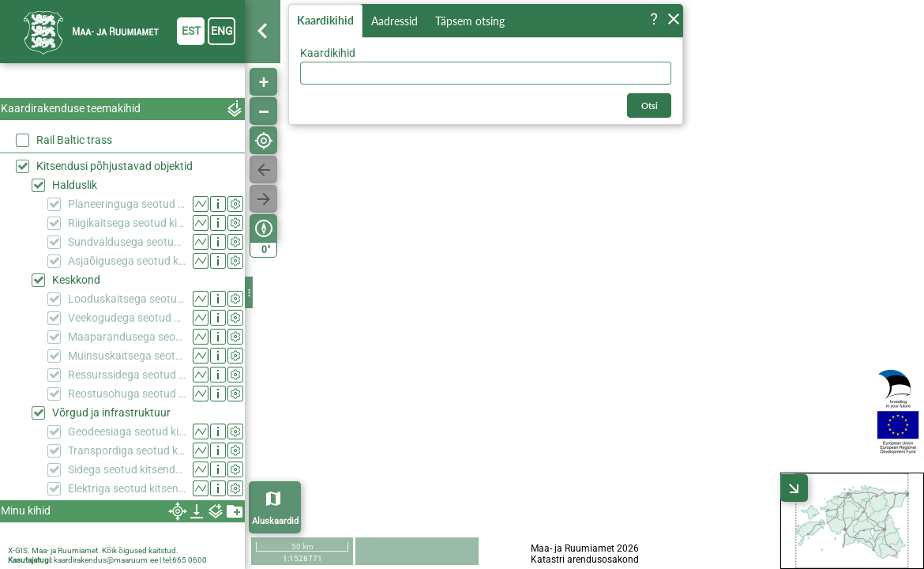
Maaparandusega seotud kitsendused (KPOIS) (127, 337)
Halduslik (75, 185)
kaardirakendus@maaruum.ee (106, 560)
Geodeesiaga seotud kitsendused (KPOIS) (127, 431)
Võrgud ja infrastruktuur (111, 413)
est (191, 31)
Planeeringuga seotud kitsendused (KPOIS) (127, 204)
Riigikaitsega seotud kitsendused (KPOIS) (127, 223)
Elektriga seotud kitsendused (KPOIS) (127, 488)
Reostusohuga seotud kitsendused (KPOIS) (127, 394)
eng (222, 31)
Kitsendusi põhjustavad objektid (115, 166)
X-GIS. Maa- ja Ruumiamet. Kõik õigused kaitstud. (93, 550)
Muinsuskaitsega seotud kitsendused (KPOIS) (127, 356)
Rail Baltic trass (74, 140)
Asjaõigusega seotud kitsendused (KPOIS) (127, 261)
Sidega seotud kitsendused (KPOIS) (127, 469)
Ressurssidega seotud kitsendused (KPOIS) (127, 375)
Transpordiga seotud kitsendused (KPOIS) (127, 450)
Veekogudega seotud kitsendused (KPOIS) (127, 318)
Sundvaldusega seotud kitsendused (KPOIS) (127, 242)
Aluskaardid (275, 521)
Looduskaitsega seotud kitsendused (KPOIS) (127, 299)
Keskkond (76, 280)
